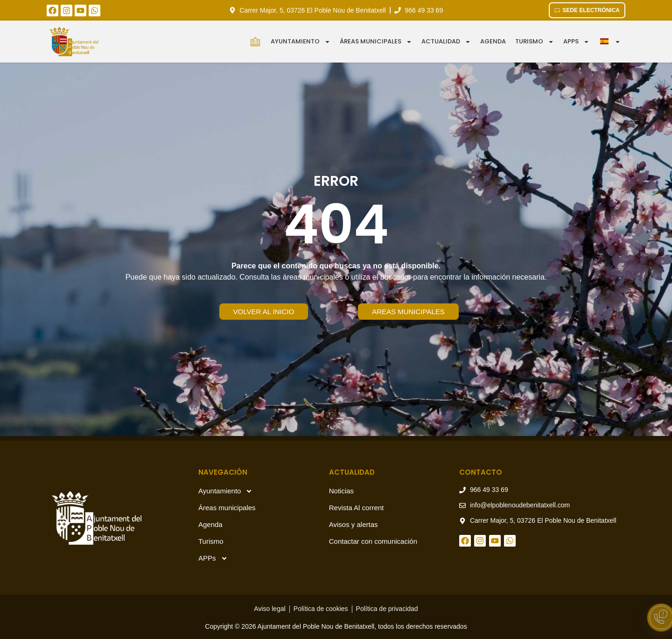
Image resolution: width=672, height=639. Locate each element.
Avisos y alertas (353, 524)
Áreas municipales (376, 42)
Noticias (341, 491)
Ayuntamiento (301, 42)
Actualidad (446, 42)
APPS (576, 42)
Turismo (535, 42)
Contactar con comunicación (373, 541)
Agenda (493, 41)
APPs (213, 558)
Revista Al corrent (357, 508)
